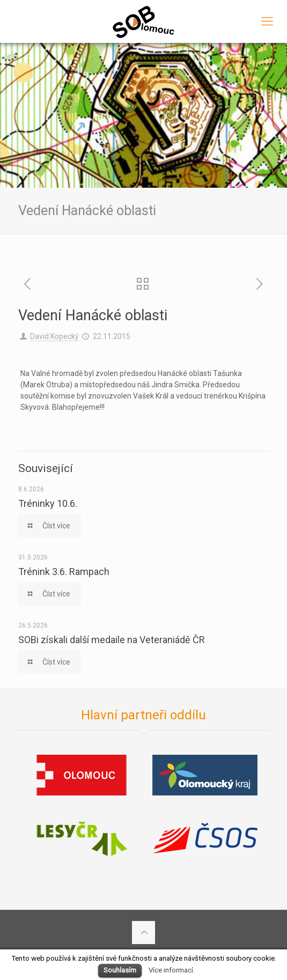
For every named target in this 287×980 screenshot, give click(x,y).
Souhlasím (120, 970)
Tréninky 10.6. (48, 503)
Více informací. (172, 970)
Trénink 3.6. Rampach (64, 572)
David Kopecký (54, 336)
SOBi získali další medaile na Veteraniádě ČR (112, 640)
